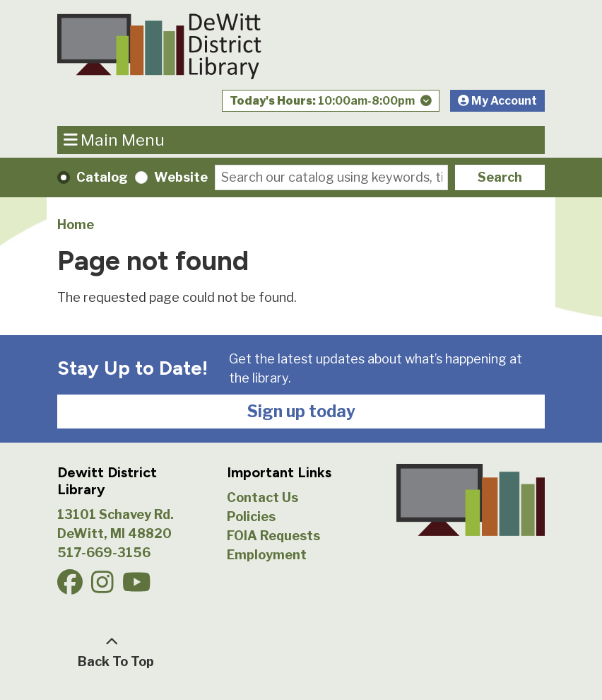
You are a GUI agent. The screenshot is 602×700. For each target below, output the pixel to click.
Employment (267, 555)
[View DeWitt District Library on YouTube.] (138, 587)
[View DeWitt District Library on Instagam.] (104, 587)
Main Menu (114, 140)
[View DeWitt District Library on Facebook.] (71, 587)
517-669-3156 (104, 553)
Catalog (102, 177)
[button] (331, 104)
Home (76, 224)
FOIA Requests (273, 536)
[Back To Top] (112, 652)
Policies (251, 517)
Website (181, 177)
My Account (497, 101)
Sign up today (301, 412)
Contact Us (262, 497)
